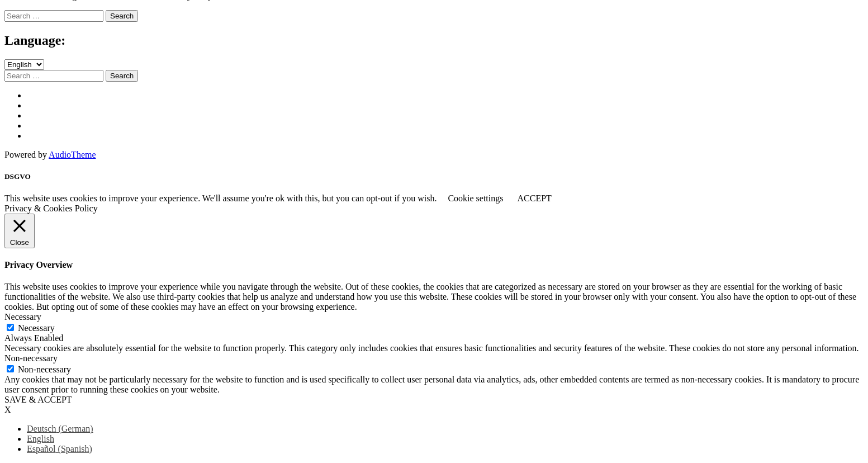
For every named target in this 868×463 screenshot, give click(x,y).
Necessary (36, 328)
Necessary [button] (23, 317)
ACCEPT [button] (534, 198)
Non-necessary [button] (31, 358)
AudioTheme (72, 155)
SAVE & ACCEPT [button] (38, 400)
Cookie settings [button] (475, 198)
